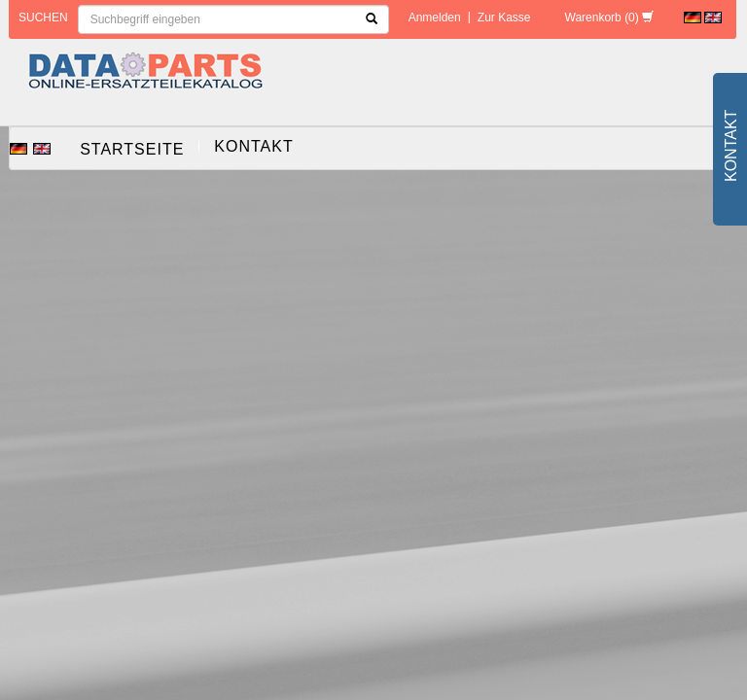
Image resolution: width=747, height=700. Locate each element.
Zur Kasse (504, 17)
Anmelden (435, 17)
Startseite (132, 149)
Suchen (43, 17)
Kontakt (253, 146)
